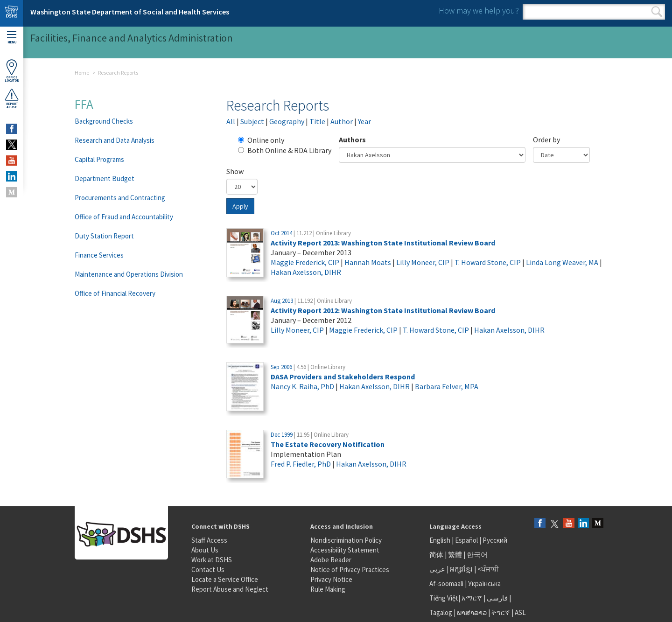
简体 (436, 555)
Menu (12, 38)
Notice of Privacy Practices (350, 570)
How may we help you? (479, 10)
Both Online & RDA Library (285, 150)
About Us (205, 550)
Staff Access (209, 540)
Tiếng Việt (444, 598)
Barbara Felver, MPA (447, 386)
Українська (484, 584)
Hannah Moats (368, 262)
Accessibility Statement (345, 550)
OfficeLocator (12, 71)
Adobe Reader (331, 560)
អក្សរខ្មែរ (461, 569)
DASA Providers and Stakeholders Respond (343, 377)
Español (466, 540)
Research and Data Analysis (115, 140)
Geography (287, 121)
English (441, 540)
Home (82, 73)
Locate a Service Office (225, 579)
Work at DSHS (212, 560)
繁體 (456, 555)
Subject (252, 121)
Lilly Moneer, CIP (423, 262)
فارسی (497, 598)
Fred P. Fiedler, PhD (301, 464)
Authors (352, 140)
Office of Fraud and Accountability (124, 217)
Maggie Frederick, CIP (305, 262)
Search (657, 12)
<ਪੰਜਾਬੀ (488, 569)
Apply (240, 206)
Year (364, 121)
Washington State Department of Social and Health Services (130, 12)
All (231, 121)
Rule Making (328, 589)
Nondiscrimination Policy (346, 540)
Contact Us (208, 570)
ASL (520, 612)
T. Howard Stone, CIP (488, 262)
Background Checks (104, 121)
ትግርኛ (501, 612)
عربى (437, 569)
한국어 (477, 555)
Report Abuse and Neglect (230, 589)
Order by (546, 140)
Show (235, 171)
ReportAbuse (12, 98)
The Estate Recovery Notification (328, 444)
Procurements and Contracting (120, 198)
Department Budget (105, 178)
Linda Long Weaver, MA (562, 262)
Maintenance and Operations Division (129, 274)
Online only (261, 140)
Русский (495, 540)
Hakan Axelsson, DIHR (306, 272)
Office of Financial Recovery (115, 293)
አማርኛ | (473, 598)
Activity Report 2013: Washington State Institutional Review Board (383, 243)
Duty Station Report (104, 236)
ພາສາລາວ (472, 612)
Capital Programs (99, 159)
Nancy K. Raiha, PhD (302, 386)
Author (342, 121)
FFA (84, 104)
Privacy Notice (331, 579)
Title (317, 121)
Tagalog (441, 612)
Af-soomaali (446, 584)
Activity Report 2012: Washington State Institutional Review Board (383, 310)
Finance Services (99, 255)
